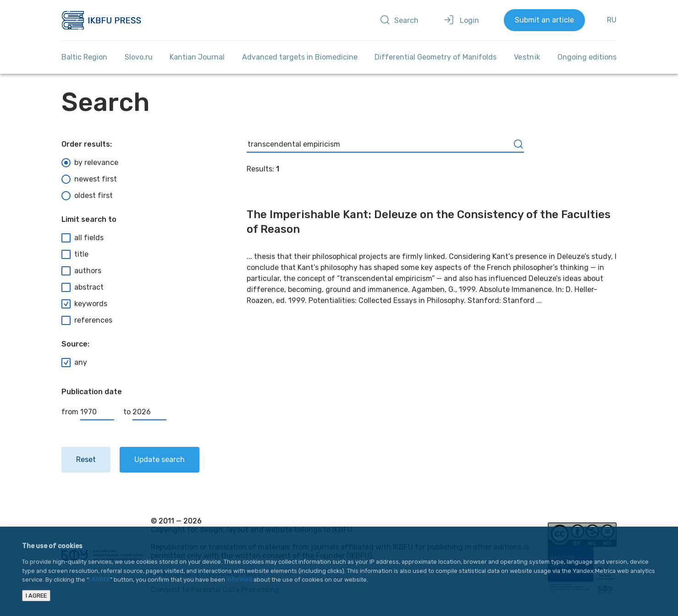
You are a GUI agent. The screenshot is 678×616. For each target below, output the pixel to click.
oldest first (87, 196)
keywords (84, 304)
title (75, 254)
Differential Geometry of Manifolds (435, 57)
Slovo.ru (139, 57)
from (88, 412)
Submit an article (544, 20)
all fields (83, 238)
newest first (89, 179)
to (145, 412)
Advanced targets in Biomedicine (300, 57)
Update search (160, 459)
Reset (86, 459)
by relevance (90, 163)
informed (239, 580)
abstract (83, 287)
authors (81, 271)
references (87, 320)
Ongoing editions (587, 57)
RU (612, 20)
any (74, 363)
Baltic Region (84, 57)
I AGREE (99, 580)
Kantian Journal (197, 57)
